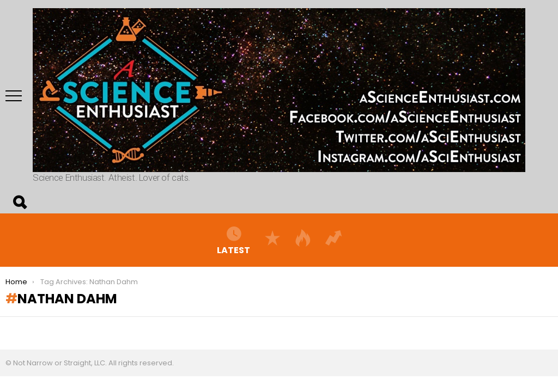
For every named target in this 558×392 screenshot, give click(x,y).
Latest (233, 240)
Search (19, 203)
